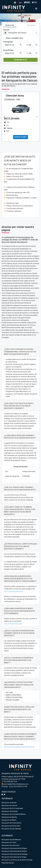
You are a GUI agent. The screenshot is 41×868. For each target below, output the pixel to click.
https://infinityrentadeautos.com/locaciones (19, 747)
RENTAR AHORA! (21, 137)
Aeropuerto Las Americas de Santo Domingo (17, 860)
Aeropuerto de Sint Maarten (11, 840)
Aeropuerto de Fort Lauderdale (12, 808)
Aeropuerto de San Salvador (11, 829)
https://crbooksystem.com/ (13, 591)
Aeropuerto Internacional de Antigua (14, 848)
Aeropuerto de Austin (9, 803)
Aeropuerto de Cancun (9, 805)
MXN (27, 2)
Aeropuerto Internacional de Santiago (15, 854)
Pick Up (6, 30)
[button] (37, 117)
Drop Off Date (8, 50)
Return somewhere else (15, 38)
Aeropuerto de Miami (9, 820)
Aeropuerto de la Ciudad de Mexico (14, 814)
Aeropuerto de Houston (10, 811)
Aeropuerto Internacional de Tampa (14, 857)
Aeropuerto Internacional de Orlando (14, 851)
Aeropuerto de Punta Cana (11, 826)
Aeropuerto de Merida (9, 817)
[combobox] (22, 33)
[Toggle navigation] (36, 9)
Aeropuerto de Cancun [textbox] (17, 33)
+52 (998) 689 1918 (9, 781)
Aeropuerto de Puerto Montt (11, 823)
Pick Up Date (8, 42)
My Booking (31, 25)
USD (34, 2)
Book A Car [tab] (10, 25)
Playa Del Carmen (8, 863)
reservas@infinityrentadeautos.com (15, 784)
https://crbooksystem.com (13, 624)
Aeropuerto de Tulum (9, 842)
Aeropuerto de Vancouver (11, 845)
